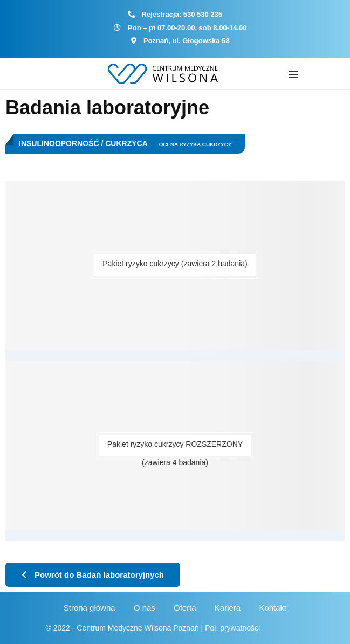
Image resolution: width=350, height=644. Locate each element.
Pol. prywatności (232, 628)
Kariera (228, 608)
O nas (145, 608)
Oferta (185, 608)
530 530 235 (203, 14)
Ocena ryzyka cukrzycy (195, 144)
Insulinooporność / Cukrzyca (83, 143)
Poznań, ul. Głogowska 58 (187, 41)
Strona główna (90, 608)
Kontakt (273, 608)
